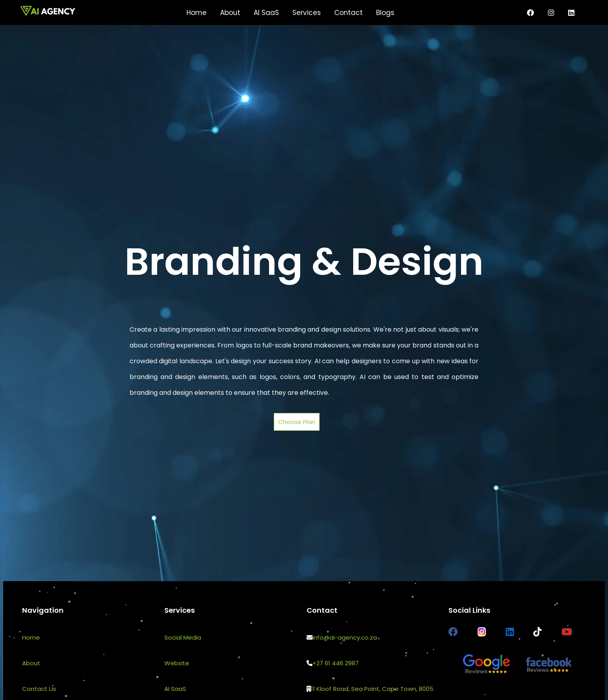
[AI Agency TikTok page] (537, 632)
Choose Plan (297, 422)
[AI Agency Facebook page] (453, 632)
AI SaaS (266, 13)
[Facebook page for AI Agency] (531, 13)
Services (307, 13)
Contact (348, 13)
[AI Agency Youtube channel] (567, 632)
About (230, 13)
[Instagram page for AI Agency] (551, 13)
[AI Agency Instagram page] (482, 632)
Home (197, 13)
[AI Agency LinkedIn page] (571, 13)
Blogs (385, 13)
